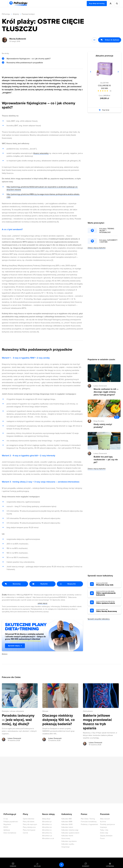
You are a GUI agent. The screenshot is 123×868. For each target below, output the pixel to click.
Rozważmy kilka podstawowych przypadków (25, 63)
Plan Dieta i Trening (88, 819)
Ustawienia (110, 866)
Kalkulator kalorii (67, 827)
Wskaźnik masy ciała (107, 584)
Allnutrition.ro (47, 830)
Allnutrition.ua (47, 836)
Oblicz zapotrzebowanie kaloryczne (107, 593)
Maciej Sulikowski (18, 39)
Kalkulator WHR (67, 824)
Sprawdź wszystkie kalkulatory (99, 619)
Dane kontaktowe (10, 833)
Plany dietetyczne (29, 827)
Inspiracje (103, 827)
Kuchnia (103, 822)
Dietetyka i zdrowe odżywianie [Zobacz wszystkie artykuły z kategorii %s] (13, 711)
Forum (102, 838)
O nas (6, 819)
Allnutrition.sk (47, 827)
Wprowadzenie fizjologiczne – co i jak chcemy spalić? (29, 59)
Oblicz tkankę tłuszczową (107, 611)
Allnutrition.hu (47, 833)
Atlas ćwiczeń (105, 819)
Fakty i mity (104, 830)
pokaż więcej (42, 603)
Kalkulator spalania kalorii (70, 833)
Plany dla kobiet (29, 822)
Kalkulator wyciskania (69, 841)
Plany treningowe (29, 830)
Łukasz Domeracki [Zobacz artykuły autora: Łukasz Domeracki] (14, 738)
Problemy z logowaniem (89, 824)
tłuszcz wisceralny (41, 153)
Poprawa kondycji (28, 14)
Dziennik (13, 866)
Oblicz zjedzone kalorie (107, 602)
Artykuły (16, 14)
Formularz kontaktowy (89, 822)
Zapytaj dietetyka (106, 836)
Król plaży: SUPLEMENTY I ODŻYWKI (108, 241)
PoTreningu (6, 14)
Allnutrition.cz (47, 824)
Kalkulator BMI (67, 819)
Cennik (25, 833)
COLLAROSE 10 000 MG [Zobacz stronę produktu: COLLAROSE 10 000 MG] (104, 87)
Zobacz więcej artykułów (97, 248)
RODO (6, 827)
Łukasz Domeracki (100, 386)
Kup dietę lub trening (97, 3)
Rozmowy (86, 866)
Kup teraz (106, 110)
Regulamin (7, 824)
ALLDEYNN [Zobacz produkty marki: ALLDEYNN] (104, 83)
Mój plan (37, 866)
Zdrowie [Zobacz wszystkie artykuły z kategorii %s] (45, 711)
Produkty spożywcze (108, 824)
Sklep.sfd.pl (46, 819)
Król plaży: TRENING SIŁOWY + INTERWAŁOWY (107, 231)
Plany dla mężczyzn (30, 824)
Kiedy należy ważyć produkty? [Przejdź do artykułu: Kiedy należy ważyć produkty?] (103, 426)
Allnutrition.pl (47, 822)
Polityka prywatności (11, 822)
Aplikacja (7, 830)
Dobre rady (104, 833)
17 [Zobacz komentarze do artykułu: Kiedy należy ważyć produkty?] (117, 417)
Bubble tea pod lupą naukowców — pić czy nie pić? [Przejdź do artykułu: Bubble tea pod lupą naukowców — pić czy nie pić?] (106, 460)
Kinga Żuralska (99, 421)
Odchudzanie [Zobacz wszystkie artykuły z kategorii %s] (88, 711)
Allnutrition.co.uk (48, 838)
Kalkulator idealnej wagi (70, 830)
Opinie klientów (29, 819)
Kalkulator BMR (67, 822)
